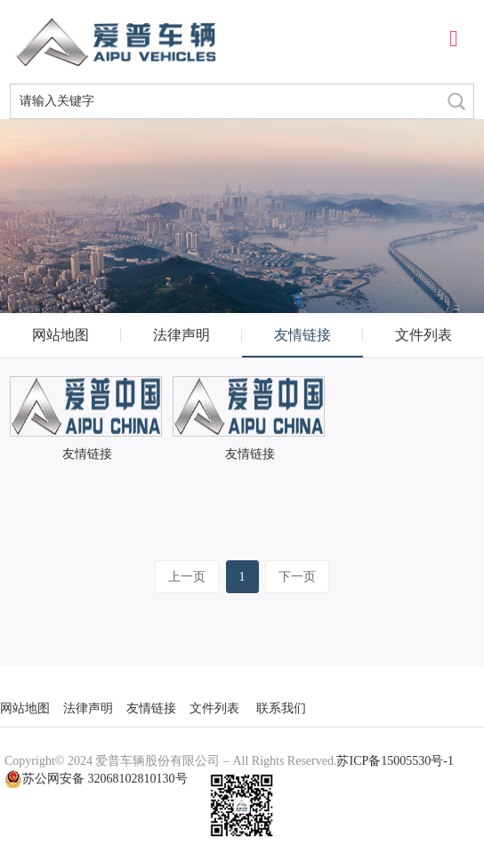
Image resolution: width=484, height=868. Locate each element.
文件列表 (423, 335)
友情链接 (302, 335)
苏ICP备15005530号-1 (395, 761)
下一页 (297, 577)
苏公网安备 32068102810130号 (96, 779)
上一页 (187, 577)
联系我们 (281, 708)
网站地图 (60, 335)
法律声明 (181, 335)
